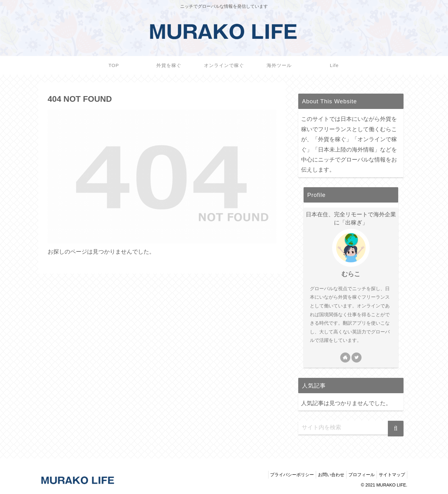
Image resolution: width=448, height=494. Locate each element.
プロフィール (358, 475)
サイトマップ (391, 475)
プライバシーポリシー (283, 475)
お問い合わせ (325, 475)
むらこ (351, 274)
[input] (351, 428)
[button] (396, 429)
